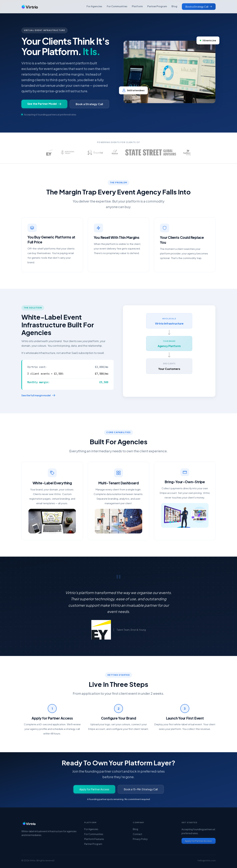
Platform (137, 6)
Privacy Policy (140, 839)
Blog (174, 6)
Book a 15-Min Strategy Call (141, 789)
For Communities (117, 6)
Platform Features (94, 839)
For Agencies (94, 6)
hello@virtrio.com (207, 860)
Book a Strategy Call (89, 104)
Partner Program (157, 6)
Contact (138, 834)
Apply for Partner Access (94, 789)
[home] (30, 7)
